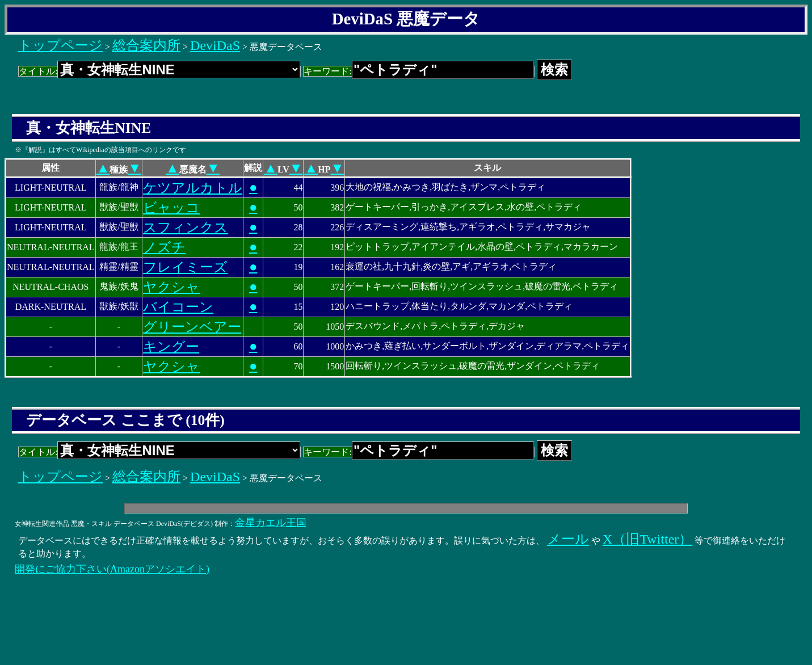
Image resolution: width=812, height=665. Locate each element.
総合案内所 (146, 45)
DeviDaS (215, 45)
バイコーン (178, 307)
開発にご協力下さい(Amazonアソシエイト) (112, 569)
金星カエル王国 (271, 523)
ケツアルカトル (193, 188)
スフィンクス (186, 228)
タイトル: (159, 71)
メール (568, 539)
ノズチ (164, 247)
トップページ (60, 45)
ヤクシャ (171, 287)
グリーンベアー (192, 327)
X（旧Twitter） (647, 539)
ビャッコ (171, 208)
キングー (171, 347)
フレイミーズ (185, 267)
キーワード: (418, 71)
